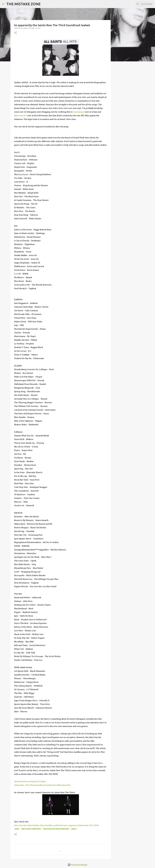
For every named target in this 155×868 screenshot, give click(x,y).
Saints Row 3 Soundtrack (31, 829)
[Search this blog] (141, 4)
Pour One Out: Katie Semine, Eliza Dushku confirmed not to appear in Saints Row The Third (56, 825)
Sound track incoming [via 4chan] (30, 781)
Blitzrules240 (20, 116)
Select (74, 829)
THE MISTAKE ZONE (24, 4)
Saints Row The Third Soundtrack (56, 829)
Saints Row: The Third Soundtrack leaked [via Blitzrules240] (42, 785)
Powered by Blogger (78, 865)
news (17, 829)
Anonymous (79, 112)
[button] (15, 33)
